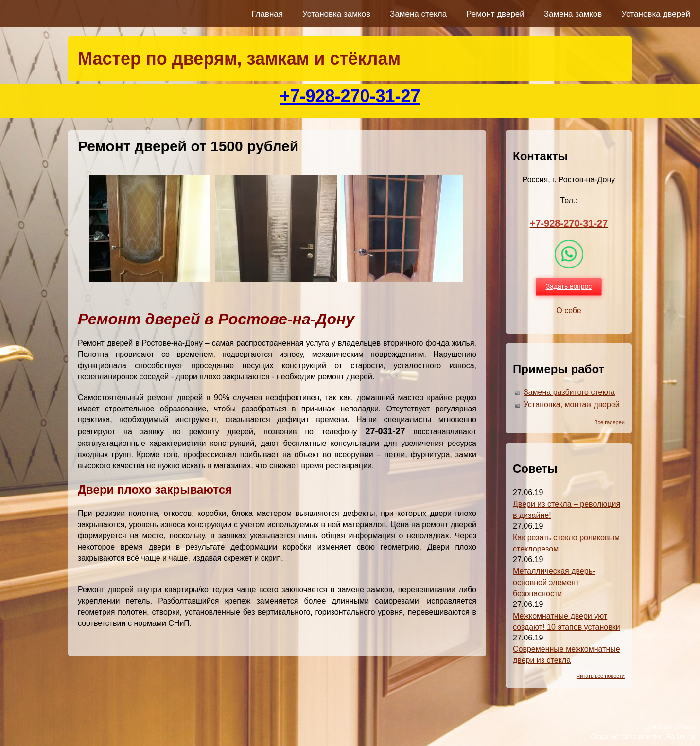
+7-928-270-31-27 (350, 96)
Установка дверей (656, 14)
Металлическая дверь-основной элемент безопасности (554, 582)
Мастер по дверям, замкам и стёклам (239, 59)
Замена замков (573, 14)
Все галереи (609, 422)
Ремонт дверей (495, 14)
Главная (267, 14)
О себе (569, 311)
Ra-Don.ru (681, 737)
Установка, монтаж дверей (572, 404)
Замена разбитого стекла (569, 392)
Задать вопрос (569, 286)
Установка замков (336, 14)
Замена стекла (418, 14)
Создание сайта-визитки (626, 737)
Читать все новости (601, 676)
